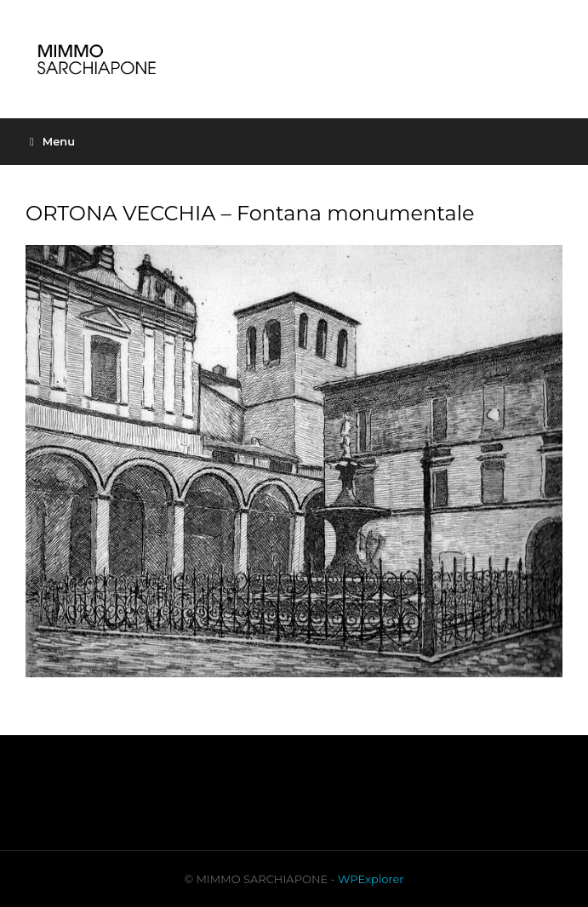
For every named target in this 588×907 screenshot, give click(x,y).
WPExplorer (371, 879)
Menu (52, 141)
